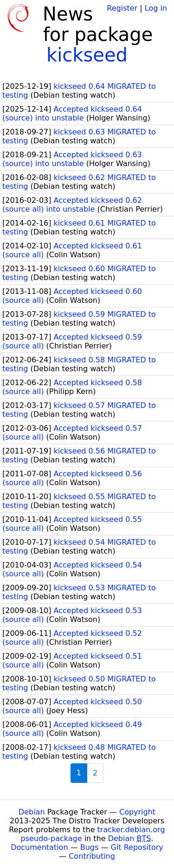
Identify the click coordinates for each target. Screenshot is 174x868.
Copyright (137, 812)
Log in (156, 8)
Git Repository (137, 847)
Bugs (90, 847)
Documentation (39, 847)
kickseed (87, 55)
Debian (32, 812)
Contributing (92, 856)
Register (122, 8)
